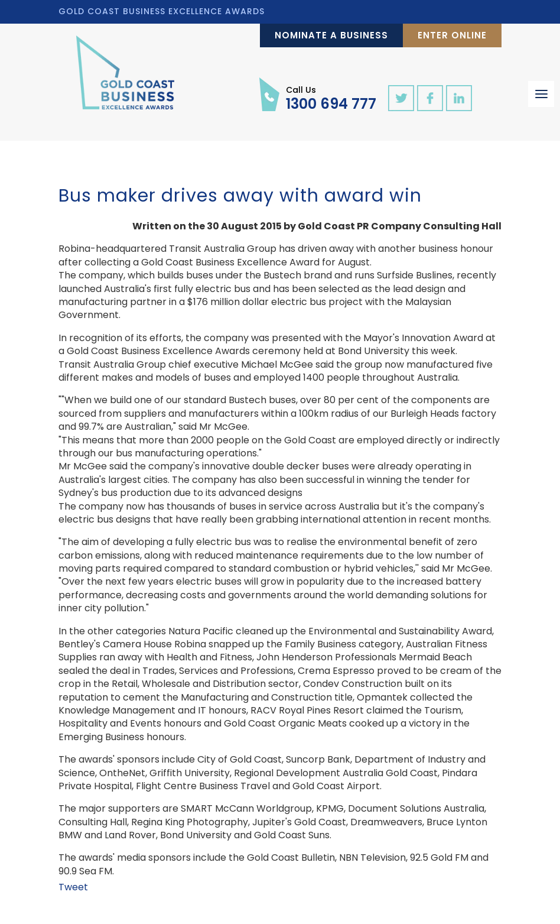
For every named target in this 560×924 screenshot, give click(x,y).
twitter (401, 98)
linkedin (459, 98)
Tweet (73, 887)
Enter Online (452, 35)
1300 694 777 (331, 98)
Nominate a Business (331, 35)
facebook (430, 98)
